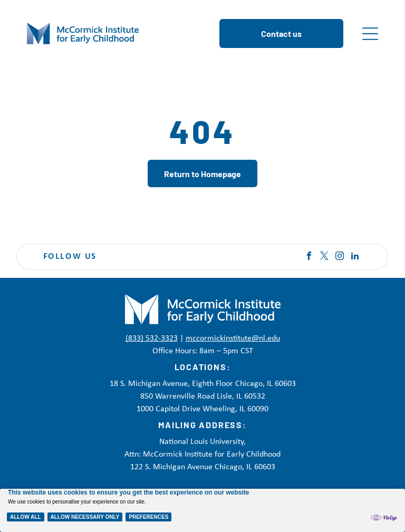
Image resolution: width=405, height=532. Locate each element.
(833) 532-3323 (152, 338)
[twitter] (324, 257)
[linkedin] (355, 257)
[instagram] (340, 257)
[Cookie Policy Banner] (202, 510)
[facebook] (309, 257)
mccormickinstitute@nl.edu (233, 338)
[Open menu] (370, 34)
